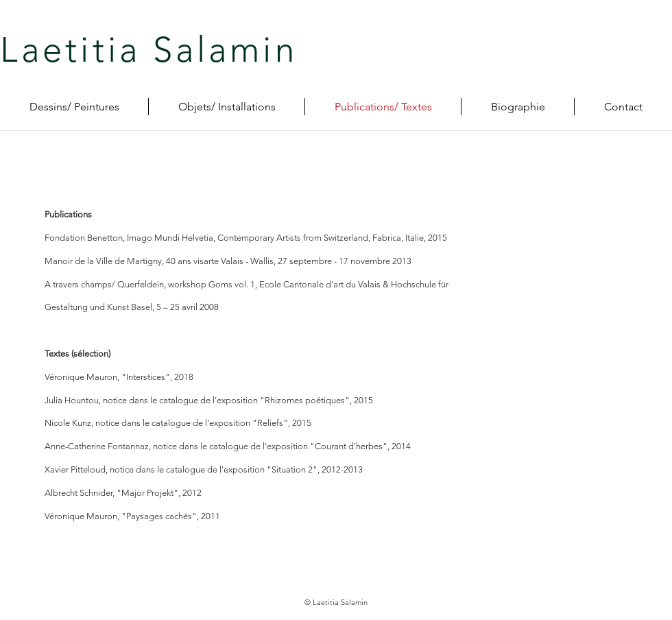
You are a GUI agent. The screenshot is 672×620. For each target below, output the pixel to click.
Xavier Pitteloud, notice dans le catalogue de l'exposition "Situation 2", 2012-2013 (204, 469)
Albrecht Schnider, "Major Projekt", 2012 (123, 493)
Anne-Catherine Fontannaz (97, 446)
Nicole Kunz (68, 423)
